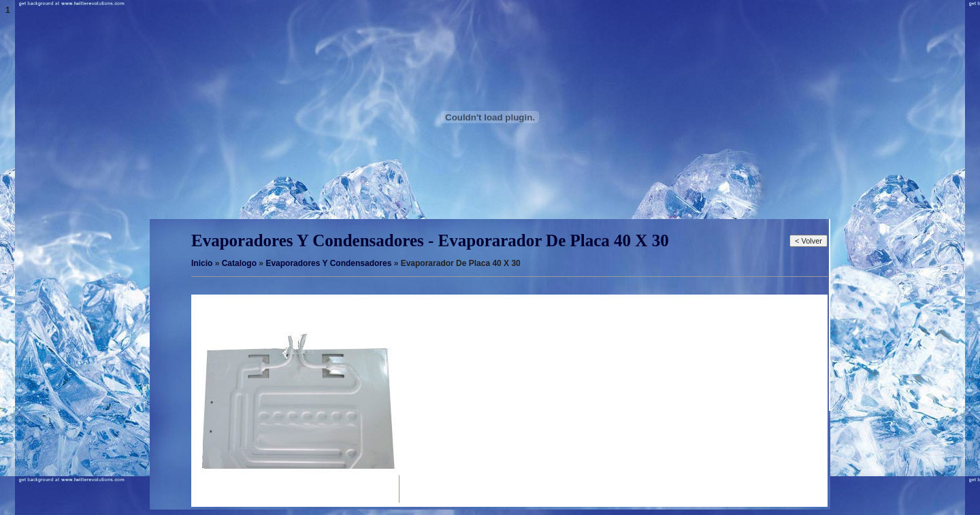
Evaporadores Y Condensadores (328, 263)
